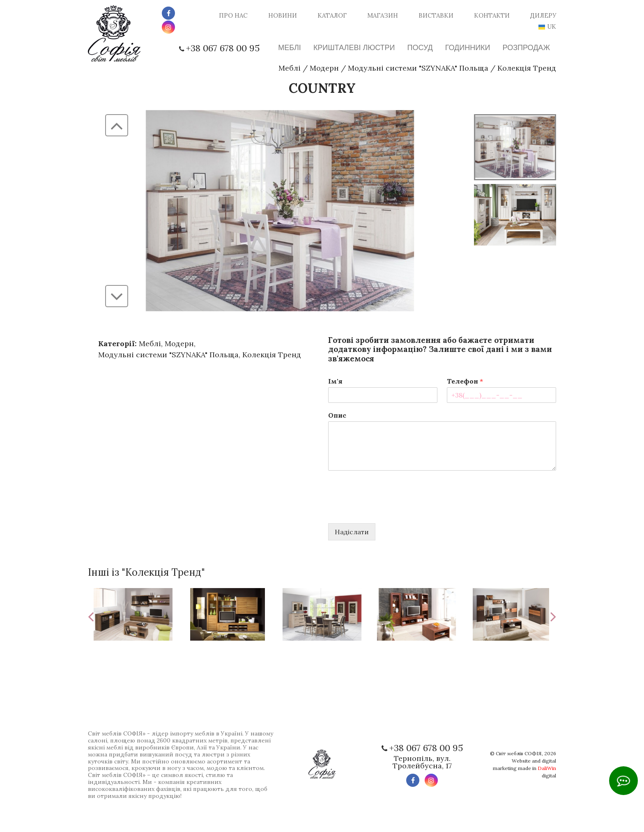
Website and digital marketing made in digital (524, 768)
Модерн (324, 68)
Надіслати (352, 532)
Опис (337, 415)
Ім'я (335, 381)
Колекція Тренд (527, 68)
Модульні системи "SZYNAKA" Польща (418, 68)
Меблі (290, 68)
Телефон (465, 381)
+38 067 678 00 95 (223, 48)
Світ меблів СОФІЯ (519, 753)
